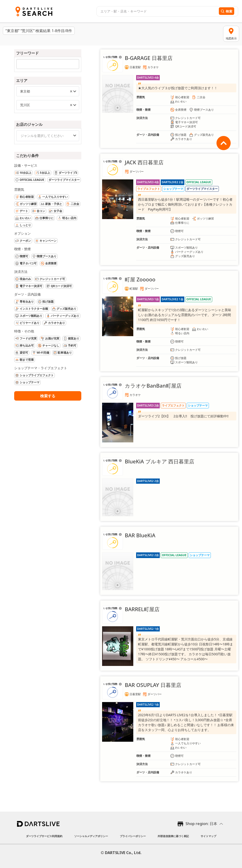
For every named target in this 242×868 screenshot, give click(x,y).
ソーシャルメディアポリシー (91, 836)
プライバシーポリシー (133, 836)
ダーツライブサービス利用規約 (44, 836)
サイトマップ (208, 836)
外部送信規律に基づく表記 (173, 836)
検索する (48, 396)
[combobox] (157, 11)
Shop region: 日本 (201, 824)
